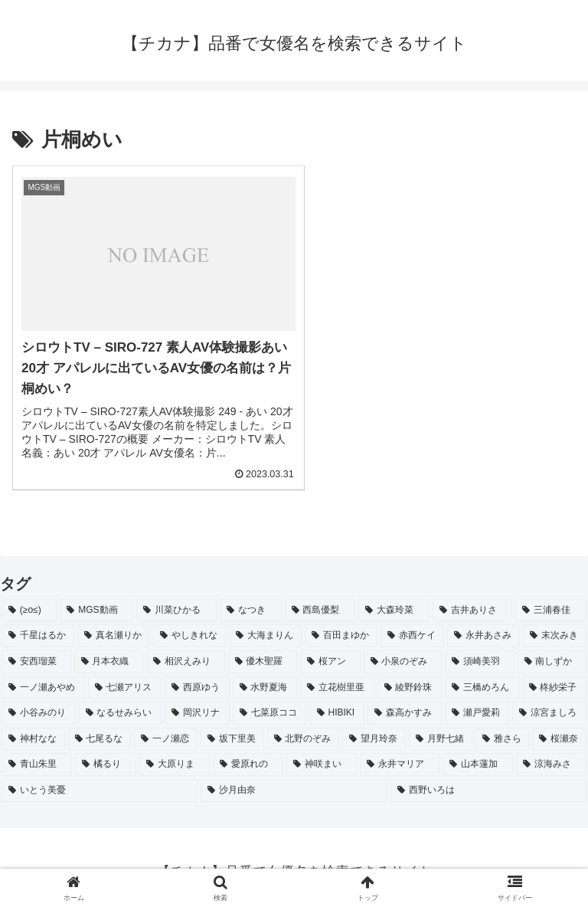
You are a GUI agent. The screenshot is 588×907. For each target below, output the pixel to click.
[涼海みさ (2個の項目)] (551, 756)
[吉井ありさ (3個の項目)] (473, 601)
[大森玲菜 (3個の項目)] (394, 601)
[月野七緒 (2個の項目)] (441, 730)
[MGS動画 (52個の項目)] (96, 601)
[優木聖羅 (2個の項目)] (263, 653)
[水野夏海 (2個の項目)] (265, 679)
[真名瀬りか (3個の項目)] (114, 627)
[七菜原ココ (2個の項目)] (270, 704)
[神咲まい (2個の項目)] (322, 756)
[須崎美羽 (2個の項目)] (480, 653)
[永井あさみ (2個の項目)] (483, 627)
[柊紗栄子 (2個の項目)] (555, 679)
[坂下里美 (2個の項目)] (232, 730)
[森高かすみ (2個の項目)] (405, 704)
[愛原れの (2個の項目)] (248, 756)
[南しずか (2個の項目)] (552, 653)
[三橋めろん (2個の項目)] (482, 679)
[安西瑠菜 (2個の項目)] (36, 653)
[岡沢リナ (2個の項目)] (197, 704)
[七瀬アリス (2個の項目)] (125, 679)
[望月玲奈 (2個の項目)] (374, 730)
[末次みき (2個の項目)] (555, 627)
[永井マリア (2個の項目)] (400, 756)
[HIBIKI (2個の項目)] (337, 704)
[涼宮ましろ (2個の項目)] (549, 704)
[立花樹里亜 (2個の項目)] (337, 679)
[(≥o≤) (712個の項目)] (29, 601)
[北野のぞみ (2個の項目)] (304, 730)
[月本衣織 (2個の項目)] (109, 653)
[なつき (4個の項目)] (251, 601)
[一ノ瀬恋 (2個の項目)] (166, 730)
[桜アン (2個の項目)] (330, 653)
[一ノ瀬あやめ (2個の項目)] (43, 679)
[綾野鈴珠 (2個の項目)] (410, 679)
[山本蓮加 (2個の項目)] (478, 756)
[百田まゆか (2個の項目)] (341, 627)
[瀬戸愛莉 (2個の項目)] (477, 704)
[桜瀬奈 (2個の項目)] (559, 730)
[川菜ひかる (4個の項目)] (176, 601)
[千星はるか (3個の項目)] (38, 627)
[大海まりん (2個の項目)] (265, 627)
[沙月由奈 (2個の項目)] (294, 781)
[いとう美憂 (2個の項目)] (100, 781)
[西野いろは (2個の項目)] (488, 781)
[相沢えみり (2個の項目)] (186, 653)
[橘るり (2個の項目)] (106, 756)
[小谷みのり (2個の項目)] (39, 704)
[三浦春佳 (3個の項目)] (551, 601)
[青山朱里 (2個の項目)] (37, 756)
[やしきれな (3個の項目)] (189, 627)
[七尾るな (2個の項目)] (100, 730)
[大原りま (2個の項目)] (175, 756)
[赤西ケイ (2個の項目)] (412, 627)
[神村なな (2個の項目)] (33, 730)
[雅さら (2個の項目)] (503, 730)
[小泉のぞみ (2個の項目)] (403, 653)
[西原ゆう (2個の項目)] (197, 679)
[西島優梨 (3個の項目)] (320, 601)
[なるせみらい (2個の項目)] (121, 704)
